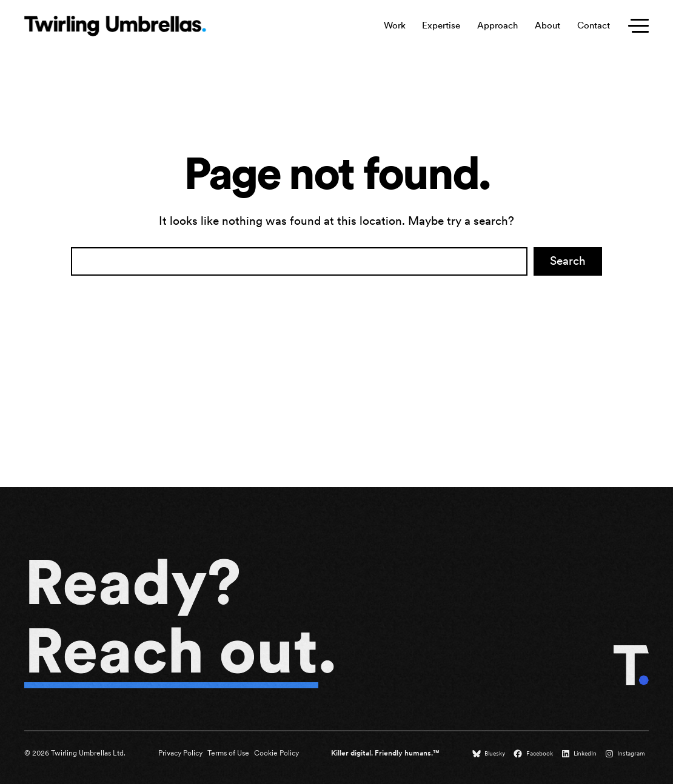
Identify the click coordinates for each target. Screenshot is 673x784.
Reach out (171, 650)
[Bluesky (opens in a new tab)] (490, 754)
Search (568, 261)
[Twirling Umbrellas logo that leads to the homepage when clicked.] (115, 26)
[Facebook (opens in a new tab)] (534, 754)
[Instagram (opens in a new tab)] (626, 754)
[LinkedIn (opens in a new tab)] (580, 754)
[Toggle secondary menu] (635, 26)
